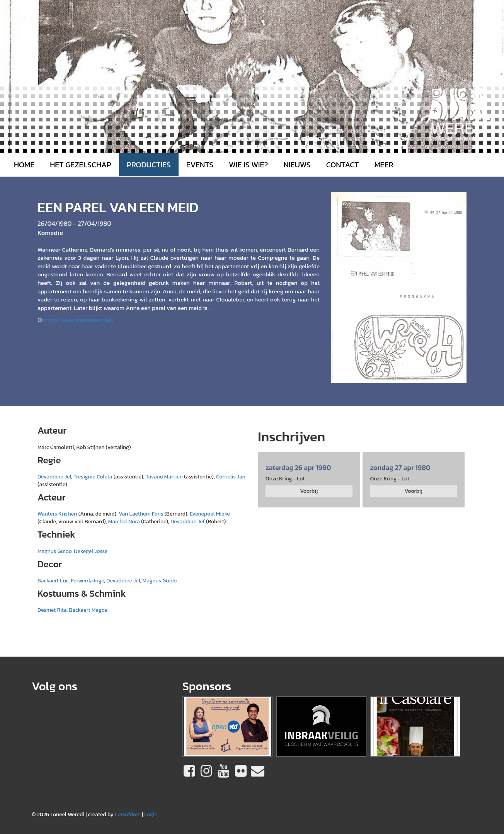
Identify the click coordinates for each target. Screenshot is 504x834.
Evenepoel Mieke (210, 514)
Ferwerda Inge (87, 581)
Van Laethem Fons (141, 514)
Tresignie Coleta (93, 477)
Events (200, 165)
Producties (149, 165)
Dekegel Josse (91, 551)
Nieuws (297, 165)
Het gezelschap (81, 165)
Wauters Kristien (57, 514)
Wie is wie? (248, 165)
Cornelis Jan (231, 477)
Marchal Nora (124, 522)
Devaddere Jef (54, 477)
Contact (343, 165)
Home (24, 165)
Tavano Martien (164, 477)
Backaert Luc (53, 581)
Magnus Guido (54, 551)
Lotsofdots (128, 814)
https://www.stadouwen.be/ (78, 320)
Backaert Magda (88, 610)
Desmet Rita (52, 610)
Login (151, 814)
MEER (384, 165)
